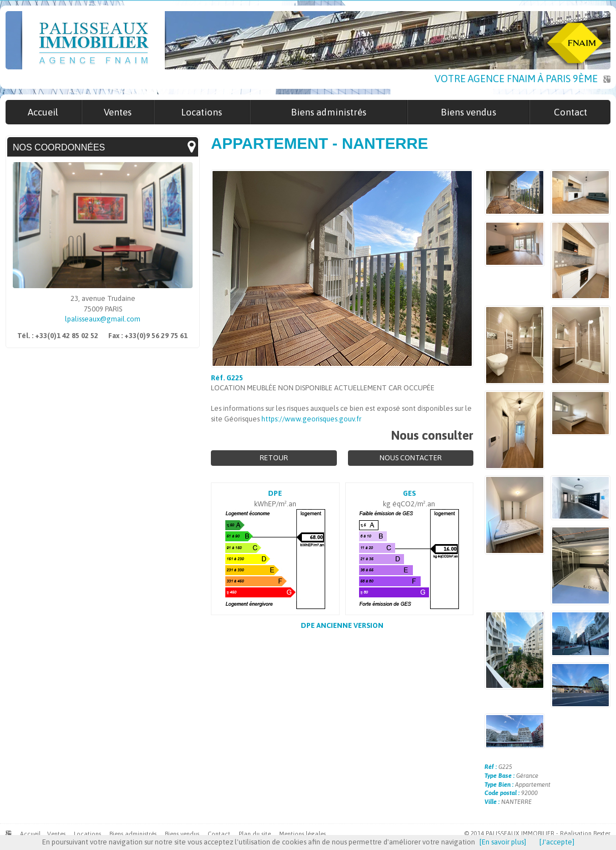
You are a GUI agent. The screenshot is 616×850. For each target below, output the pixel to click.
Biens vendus (182, 834)
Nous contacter (411, 458)
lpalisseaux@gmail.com (103, 319)
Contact (219, 834)
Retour (274, 458)
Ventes (56, 834)
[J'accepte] (557, 842)
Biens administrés (133, 834)
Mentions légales (302, 834)
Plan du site (255, 834)
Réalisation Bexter (585, 833)
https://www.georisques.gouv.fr (311, 419)
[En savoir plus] (503, 842)
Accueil (30, 834)
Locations (87, 834)
